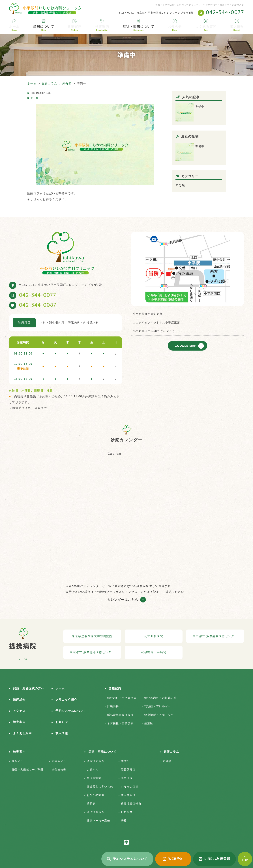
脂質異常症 (128, 770)
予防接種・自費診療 (120, 723)
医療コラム (171, 752)
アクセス (19, 711)
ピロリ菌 (127, 812)
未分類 (35, 98)
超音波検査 (59, 770)
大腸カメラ (59, 761)
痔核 (124, 821)
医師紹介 (19, 700)
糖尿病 (91, 804)
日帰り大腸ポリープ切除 (28, 770)
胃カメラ (17, 761)
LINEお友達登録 (215, 859)
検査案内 (102, 28)
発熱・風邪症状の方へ (29, 688)
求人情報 (237, 28)
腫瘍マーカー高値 (98, 821)
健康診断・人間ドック (159, 715)
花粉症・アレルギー (157, 706)
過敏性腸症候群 (131, 804)
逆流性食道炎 (96, 812)
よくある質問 (206, 28)
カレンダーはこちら (123, 600)
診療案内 (75, 28)
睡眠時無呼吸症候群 (120, 715)
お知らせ (175, 28)
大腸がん (93, 770)
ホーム (14, 28)
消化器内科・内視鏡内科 (160, 698)
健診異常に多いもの (100, 787)
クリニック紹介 (66, 700)
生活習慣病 (94, 778)
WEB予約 (173, 859)
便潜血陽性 (128, 795)
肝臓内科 (113, 706)
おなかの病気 (96, 795)
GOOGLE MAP (186, 346)
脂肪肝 (125, 761)
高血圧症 (127, 778)
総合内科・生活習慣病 (122, 698)
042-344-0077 (37, 295)
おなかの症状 (130, 787)
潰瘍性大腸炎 (96, 761)
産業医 (149, 723)
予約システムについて (127, 859)
